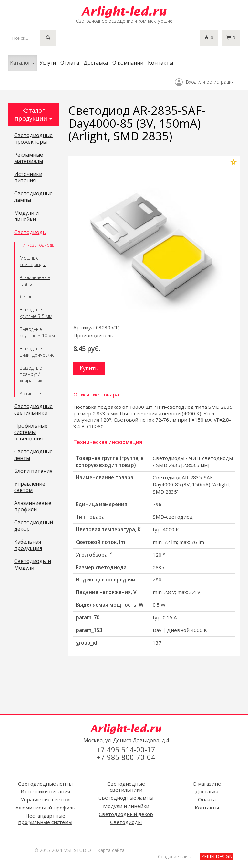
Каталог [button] (22, 63)
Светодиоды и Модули (33, 565)
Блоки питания (33, 471)
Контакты (160, 63)
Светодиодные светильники (33, 410)
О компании (128, 63)
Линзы (26, 297)
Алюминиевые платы (35, 281)
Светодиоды (30, 233)
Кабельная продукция (28, 545)
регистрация (220, 82)
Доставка (96, 63)
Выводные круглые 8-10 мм (37, 332)
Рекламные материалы (29, 158)
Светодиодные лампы (33, 197)
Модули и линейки (26, 216)
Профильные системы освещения (31, 432)
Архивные (30, 393)
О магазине (207, 784)
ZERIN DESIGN (217, 857)
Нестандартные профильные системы (45, 819)
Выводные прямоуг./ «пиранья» (31, 374)
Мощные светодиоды (33, 261)
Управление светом (30, 487)
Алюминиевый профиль (45, 808)
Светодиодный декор (34, 526)
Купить (89, 368)
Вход (191, 82)
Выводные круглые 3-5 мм (36, 313)
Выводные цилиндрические (37, 352)
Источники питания (28, 178)
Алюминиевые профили (33, 506)
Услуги (48, 63)
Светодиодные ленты (33, 455)
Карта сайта (111, 850)
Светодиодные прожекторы (33, 139)
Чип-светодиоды (37, 245)
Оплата (70, 63)
